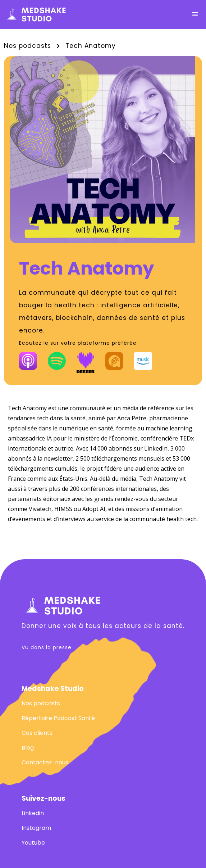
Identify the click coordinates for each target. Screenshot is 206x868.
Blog (28, 748)
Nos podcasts (28, 46)
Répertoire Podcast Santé (58, 718)
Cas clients (37, 733)
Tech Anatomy (91, 46)
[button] (195, 14)
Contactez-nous (45, 762)
